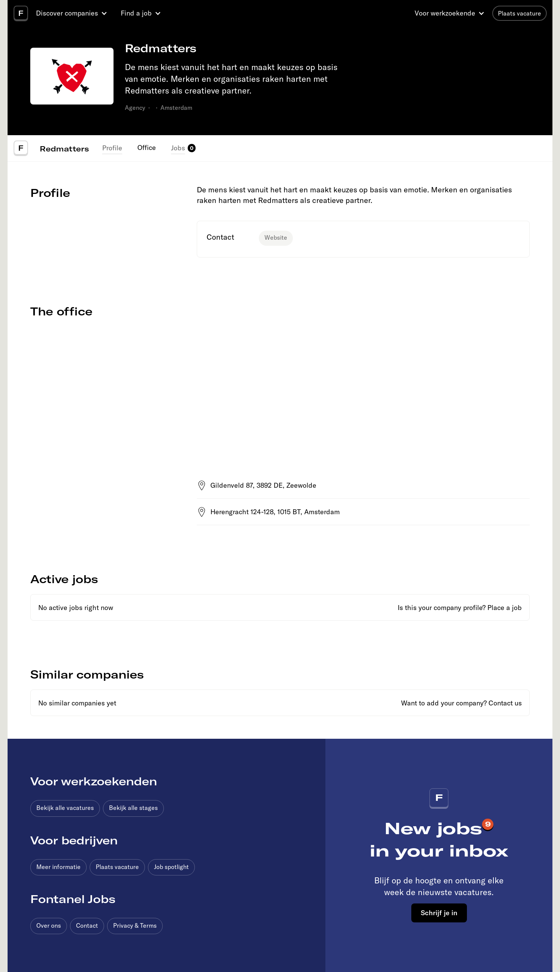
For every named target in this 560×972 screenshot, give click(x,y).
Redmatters (64, 148)
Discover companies (67, 13)
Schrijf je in (439, 913)
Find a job (136, 13)
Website (276, 237)
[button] (73, 13)
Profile (112, 148)
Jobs (178, 148)
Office (147, 147)
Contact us (505, 703)
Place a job (505, 608)
